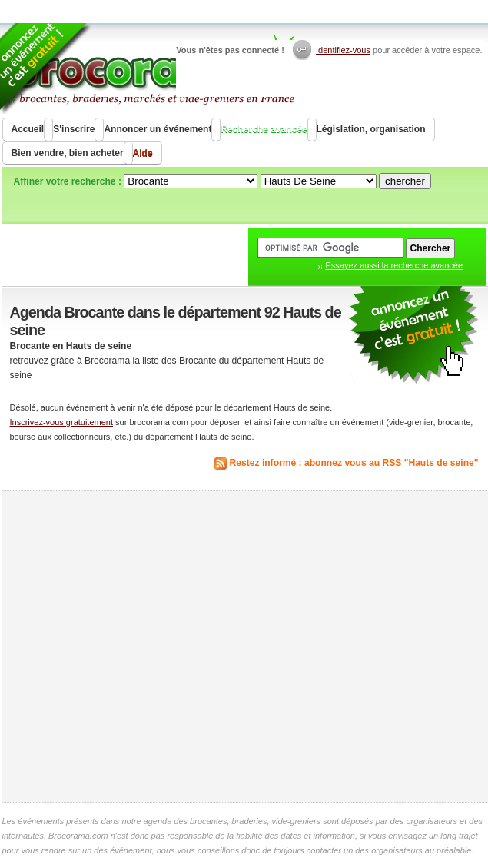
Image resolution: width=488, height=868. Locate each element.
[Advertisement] (146, 646)
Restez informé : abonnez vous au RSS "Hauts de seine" (354, 463)
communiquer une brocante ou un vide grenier (413, 336)
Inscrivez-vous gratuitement (62, 422)
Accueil (28, 129)
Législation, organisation (371, 129)
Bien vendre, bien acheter (68, 153)
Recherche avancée (264, 129)
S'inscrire (74, 129)
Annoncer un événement (158, 129)
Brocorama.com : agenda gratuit (149, 69)
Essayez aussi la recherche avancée (395, 265)
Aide (143, 153)
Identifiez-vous (343, 50)
